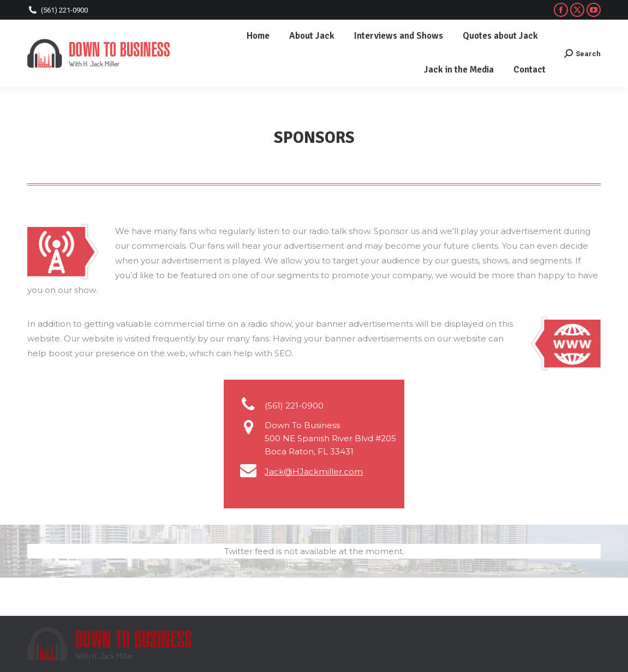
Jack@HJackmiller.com (314, 472)
